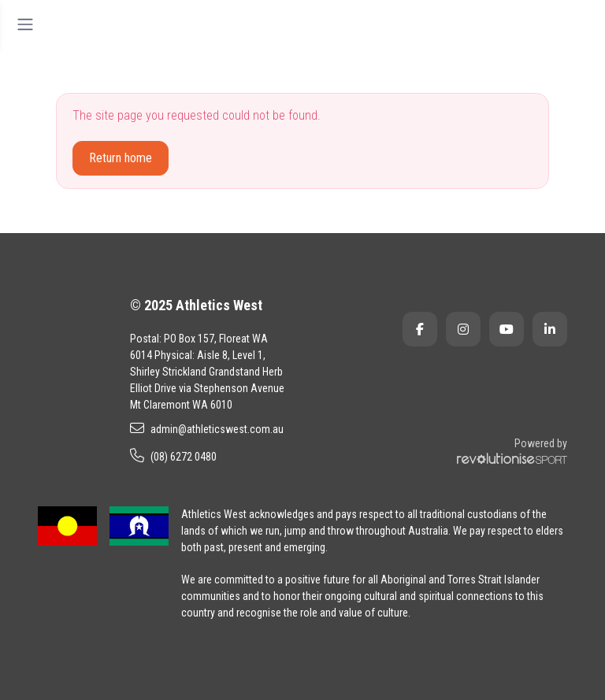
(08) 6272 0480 (173, 456)
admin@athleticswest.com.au (207, 428)
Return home (121, 158)
